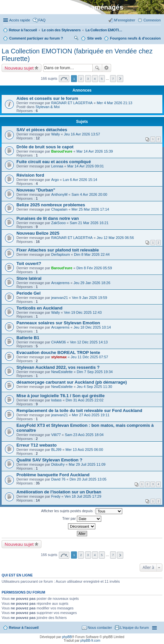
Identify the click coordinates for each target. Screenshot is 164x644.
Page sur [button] (64, 79)
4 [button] (95, 79)
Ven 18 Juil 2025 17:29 (83, 496)
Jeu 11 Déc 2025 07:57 (89, 357)
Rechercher (97, 68)
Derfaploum (61, 254)
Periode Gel (28, 293)
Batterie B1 (28, 338)
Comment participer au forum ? (36, 38)
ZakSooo (59, 223)
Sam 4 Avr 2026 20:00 (90, 194)
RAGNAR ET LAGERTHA (72, 103)
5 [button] (102, 79)
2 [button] (81, 79)
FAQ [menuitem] (42, 20)
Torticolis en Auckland (39, 308)
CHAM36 (59, 342)
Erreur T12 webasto (36, 445)
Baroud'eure (62, 151)
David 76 (58, 479)
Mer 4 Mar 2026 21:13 (114, 103)
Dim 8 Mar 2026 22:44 (92, 254)
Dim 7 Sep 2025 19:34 (94, 372)
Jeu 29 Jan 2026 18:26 (92, 283)
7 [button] (113, 79)
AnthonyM (59, 194)
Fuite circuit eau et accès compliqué (54, 162)
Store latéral (29, 278)
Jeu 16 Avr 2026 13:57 (82, 134)
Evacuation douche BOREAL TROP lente (58, 352)
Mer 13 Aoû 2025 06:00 (84, 450)
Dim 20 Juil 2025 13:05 (88, 479)
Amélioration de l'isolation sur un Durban (59, 492)
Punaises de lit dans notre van (48, 218)
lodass (57, 400)
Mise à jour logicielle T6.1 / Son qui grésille (60, 396)
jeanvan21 (60, 298)
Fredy (56, 496)
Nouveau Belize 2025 (38, 233)
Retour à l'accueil (24, 628)
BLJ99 (56, 450)
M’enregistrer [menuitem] (125, 20)
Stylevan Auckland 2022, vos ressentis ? (58, 367)
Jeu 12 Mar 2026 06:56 (115, 238)
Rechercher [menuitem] (76, 39)
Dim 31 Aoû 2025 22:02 (85, 400)
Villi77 (56, 435)
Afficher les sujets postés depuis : (82, 511)
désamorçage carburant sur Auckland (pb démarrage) (72, 382)
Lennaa (57, 166)
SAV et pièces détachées (42, 130)
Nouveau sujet (19, 68)
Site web (94, 38)
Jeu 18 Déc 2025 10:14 (92, 327)
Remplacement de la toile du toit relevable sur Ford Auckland (79, 410)
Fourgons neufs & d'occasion (135, 38)
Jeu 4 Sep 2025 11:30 (94, 387)
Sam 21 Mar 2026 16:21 (89, 223)
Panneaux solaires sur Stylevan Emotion (58, 323)
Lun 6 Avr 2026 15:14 (80, 180)
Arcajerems (60, 283)
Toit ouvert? (29, 263)
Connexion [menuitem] (152, 20)
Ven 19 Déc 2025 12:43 (83, 312)
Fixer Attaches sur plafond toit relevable (58, 250)
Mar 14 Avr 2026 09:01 (86, 166)
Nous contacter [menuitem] (100, 628)
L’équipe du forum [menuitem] (135, 628)
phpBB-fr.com (91, 641)
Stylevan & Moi (47, 107)
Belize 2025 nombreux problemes (51, 205)
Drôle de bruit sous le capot (45, 147)
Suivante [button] (120, 79)
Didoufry (58, 464)
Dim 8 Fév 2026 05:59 (94, 268)
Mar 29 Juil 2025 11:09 (87, 464)
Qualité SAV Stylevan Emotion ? (49, 460)
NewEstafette (62, 372)
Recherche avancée (107, 68)
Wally (56, 134)
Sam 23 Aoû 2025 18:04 (84, 435)
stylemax (59, 357)
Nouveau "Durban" (36, 190)
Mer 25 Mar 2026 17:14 (90, 209)
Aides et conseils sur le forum (47, 98)
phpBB (67, 637)
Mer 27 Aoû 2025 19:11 (91, 415)
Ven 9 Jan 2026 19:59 (90, 298)
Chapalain (59, 209)
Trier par (82, 519)
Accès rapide (20, 20)
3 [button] (88, 79)
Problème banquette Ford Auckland (53, 475)
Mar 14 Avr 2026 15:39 (94, 151)
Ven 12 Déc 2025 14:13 (89, 342)
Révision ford (30, 175)
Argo (55, 180)
